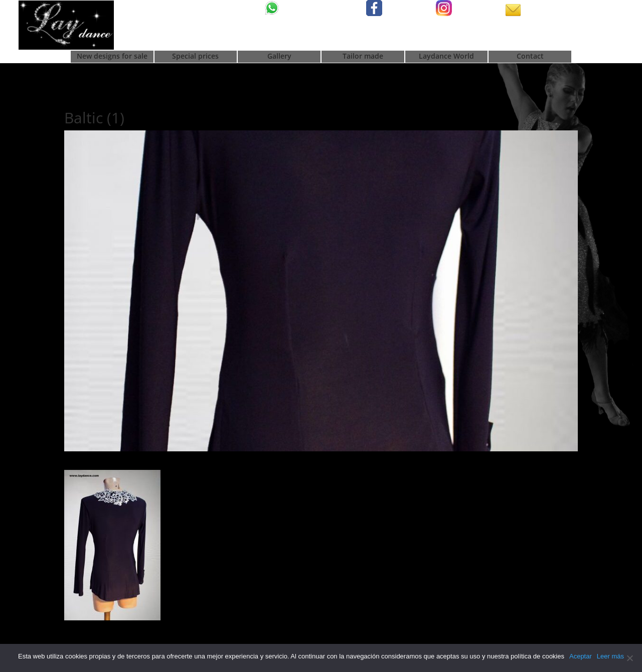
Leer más (610, 656)
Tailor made (363, 57)
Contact (530, 57)
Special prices (195, 57)
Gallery (279, 57)
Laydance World (446, 57)
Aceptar (581, 656)
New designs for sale (112, 57)
